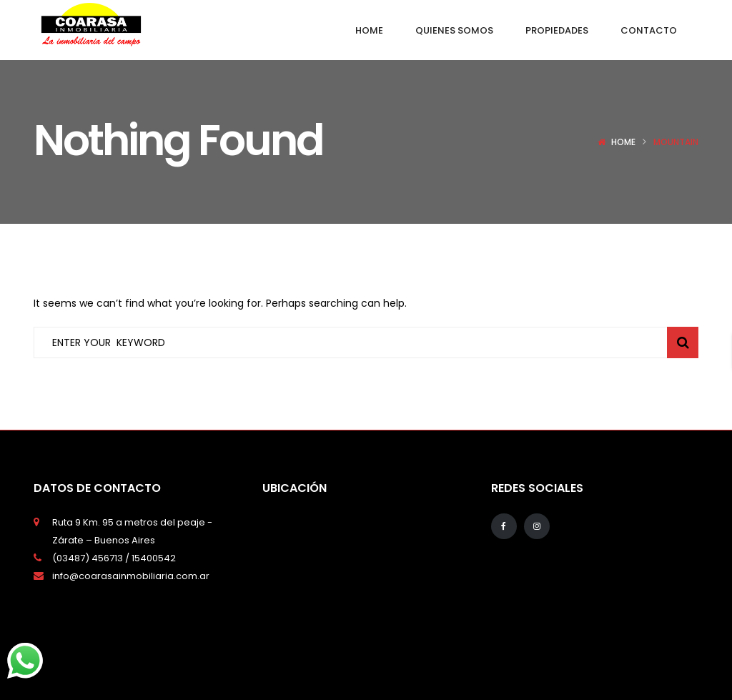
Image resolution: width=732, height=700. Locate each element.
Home (623, 142)
